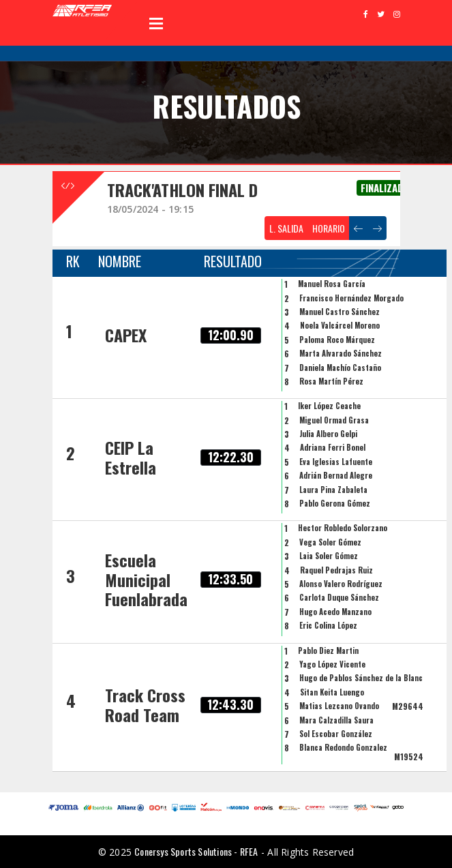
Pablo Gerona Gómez (335, 503)
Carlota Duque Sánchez (339, 597)
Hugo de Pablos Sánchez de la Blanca (363, 678)
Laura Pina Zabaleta (333, 490)
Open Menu (156, 23)
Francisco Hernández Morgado (351, 298)
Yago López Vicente (332, 664)
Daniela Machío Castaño (340, 368)
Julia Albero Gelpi (328, 434)
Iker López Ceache (329, 406)
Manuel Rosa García (332, 284)
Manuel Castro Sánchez (340, 312)
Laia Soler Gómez (329, 556)
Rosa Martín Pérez (331, 381)
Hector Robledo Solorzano (343, 528)
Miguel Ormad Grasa (334, 420)
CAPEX (126, 335)
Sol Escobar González (336, 734)
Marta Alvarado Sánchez (341, 353)
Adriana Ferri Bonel (333, 447)
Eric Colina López (328, 625)
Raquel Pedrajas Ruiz (336, 570)
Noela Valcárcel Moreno (340, 325)
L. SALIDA (286, 228)
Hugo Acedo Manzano (335, 612)
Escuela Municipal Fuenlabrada (146, 580)
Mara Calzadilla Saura (336, 720)
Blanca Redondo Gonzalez (343, 747)
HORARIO (329, 228)
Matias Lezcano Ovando (339, 706)
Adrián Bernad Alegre (336, 475)
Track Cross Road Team (145, 705)
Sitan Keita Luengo (332, 692)
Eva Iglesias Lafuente (336, 462)
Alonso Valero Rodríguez (341, 584)
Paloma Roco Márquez (337, 340)
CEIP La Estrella (131, 457)
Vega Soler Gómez (330, 542)
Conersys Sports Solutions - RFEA (196, 851)
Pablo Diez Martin (328, 650)
